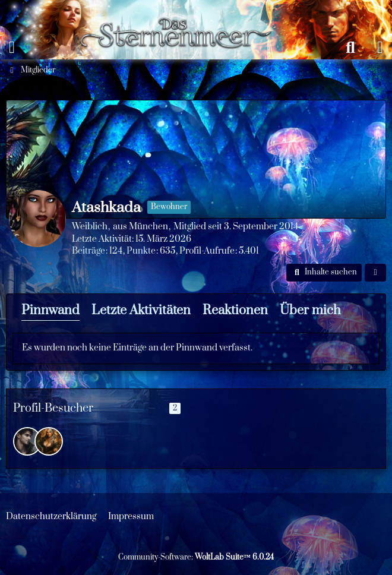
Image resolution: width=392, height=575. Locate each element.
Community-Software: (196, 557)
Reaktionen (235, 310)
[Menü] (12, 48)
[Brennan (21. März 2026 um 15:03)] (27, 441)
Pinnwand (50, 310)
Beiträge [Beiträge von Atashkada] (88, 251)
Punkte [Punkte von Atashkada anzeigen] (141, 251)
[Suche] (350, 48)
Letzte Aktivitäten (141, 310)
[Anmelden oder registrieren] (380, 48)
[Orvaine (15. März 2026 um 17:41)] (49, 441)
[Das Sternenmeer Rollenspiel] (181, 12)
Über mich (310, 310)
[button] (324, 273)
